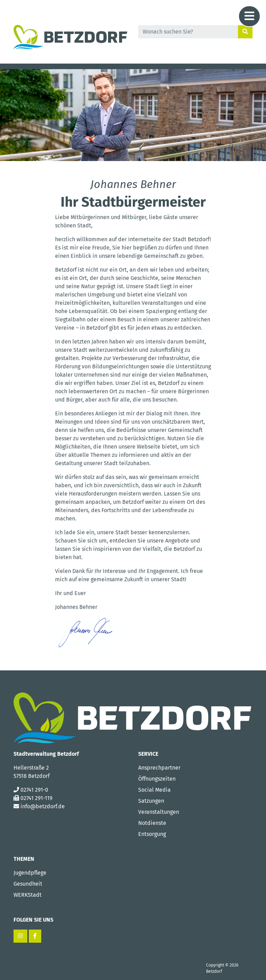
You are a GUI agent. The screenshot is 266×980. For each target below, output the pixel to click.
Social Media (154, 790)
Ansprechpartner (159, 768)
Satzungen (151, 801)
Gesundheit (28, 884)
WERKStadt (28, 895)
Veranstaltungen (159, 812)
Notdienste (152, 823)
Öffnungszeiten (157, 779)
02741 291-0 (34, 790)
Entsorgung (152, 834)
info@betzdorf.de (43, 806)
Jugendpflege (30, 873)
